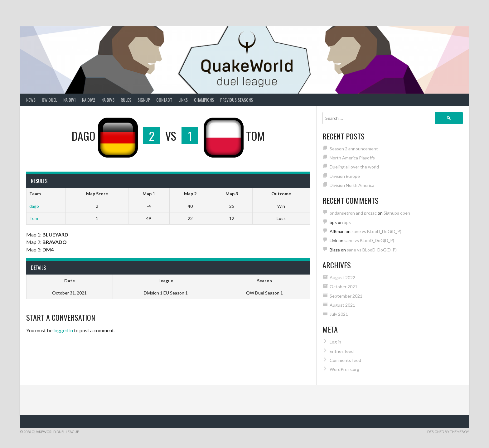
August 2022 (342, 278)
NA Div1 (70, 100)
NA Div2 (89, 100)
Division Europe (345, 176)
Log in (335, 342)
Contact (164, 100)
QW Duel (49, 100)
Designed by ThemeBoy (448, 432)
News (31, 100)
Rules (126, 100)
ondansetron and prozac (353, 213)
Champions (204, 100)
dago (34, 206)
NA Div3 (108, 100)
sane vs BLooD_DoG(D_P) (376, 231)
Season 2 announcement (354, 149)
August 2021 (342, 305)
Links (183, 100)
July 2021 (339, 314)
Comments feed (345, 360)
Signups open (397, 213)
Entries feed (342, 351)
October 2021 (344, 287)
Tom (34, 218)
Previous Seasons (237, 100)
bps (347, 222)
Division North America (352, 185)
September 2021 (346, 296)
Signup (144, 100)
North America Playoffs (352, 158)
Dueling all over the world (354, 167)
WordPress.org (344, 369)
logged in (63, 330)
